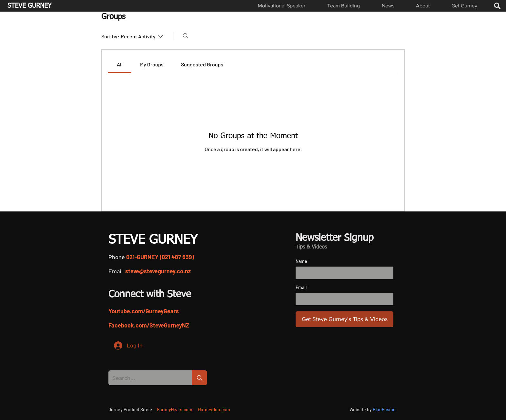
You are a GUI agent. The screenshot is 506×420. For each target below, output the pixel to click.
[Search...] (145, 378)
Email (301, 288)
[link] (120, 64)
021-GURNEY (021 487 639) (160, 257)
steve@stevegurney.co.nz (158, 271)
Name (301, 261)
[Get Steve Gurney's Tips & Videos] (344, 319)
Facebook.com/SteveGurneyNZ (149, 325)
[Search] (186, 36)
